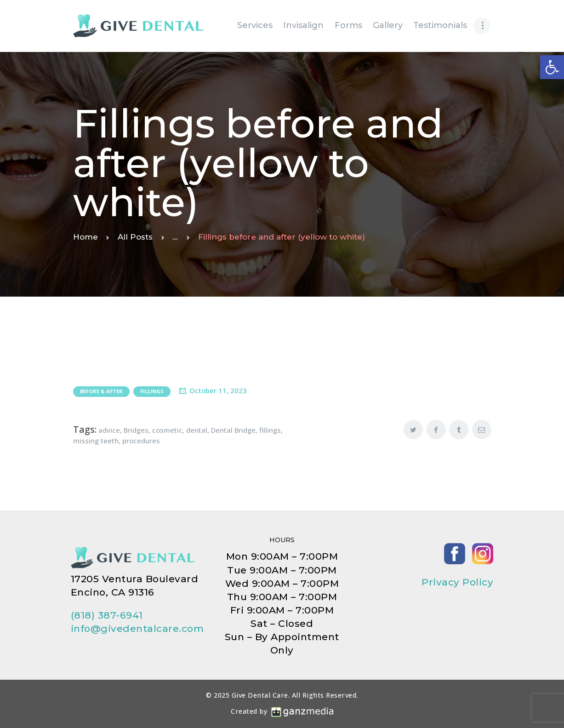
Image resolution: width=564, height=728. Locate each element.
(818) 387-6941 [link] (107, 615)
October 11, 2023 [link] (218, 390)
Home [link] (85, 237)
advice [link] (109, 430)
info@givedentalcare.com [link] (137, 628)
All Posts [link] (135, 237)
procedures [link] (141, 441)
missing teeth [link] (96, 441)
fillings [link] (270, 430)
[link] (552, 67)
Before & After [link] (101, 391)
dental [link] (197, 430)
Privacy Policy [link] (457, 582)
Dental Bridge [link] (233, 430)
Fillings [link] (152, 391)
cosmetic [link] (167, 430)
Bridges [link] (136, 430)
